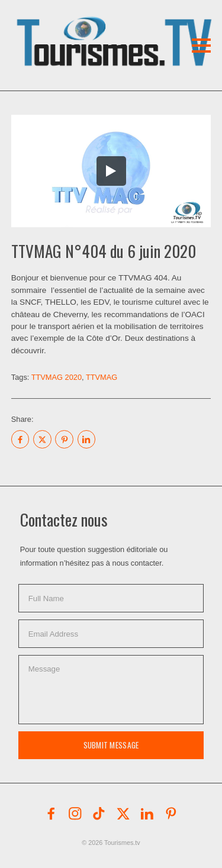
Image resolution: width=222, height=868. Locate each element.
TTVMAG (102, 377)
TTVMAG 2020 (57, 377)
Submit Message (111, 745)
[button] (88, 26)
